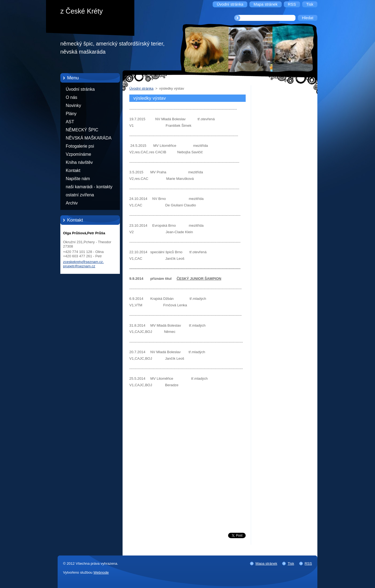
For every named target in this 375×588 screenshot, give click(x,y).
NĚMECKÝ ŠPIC (82, 130)
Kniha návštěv (79, 162)
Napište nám (78, 179)
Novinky (73, 105)
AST (70, 122)
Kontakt (73, 170)
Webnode (101, 572)
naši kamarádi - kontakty (89, 187)
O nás (71, 97)
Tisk (291, 563)
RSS (308, 563)
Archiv (72, 203)
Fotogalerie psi (80, 146)
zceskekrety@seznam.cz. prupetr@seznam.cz (83, 264)
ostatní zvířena (80, 195)
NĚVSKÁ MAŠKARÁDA (89, 138)
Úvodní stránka (80, 89)
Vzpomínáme (78, 154)
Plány (71, 114)
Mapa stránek (266, 563)
